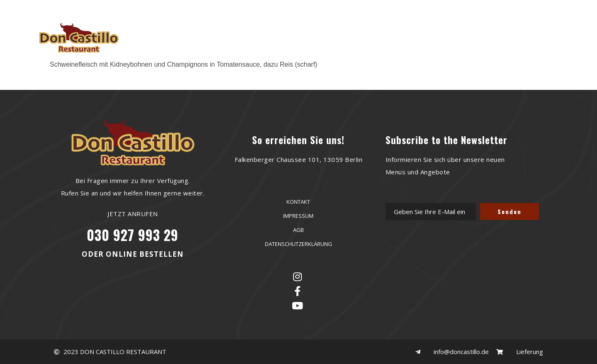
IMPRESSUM (298, 216)
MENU (308, 37)
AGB (298, 230)
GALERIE (345, 37)
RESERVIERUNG (261, 37)
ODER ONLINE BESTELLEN (133, 254)
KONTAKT (386, 37)
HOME (214, 37)
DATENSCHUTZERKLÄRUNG (298, 244)
